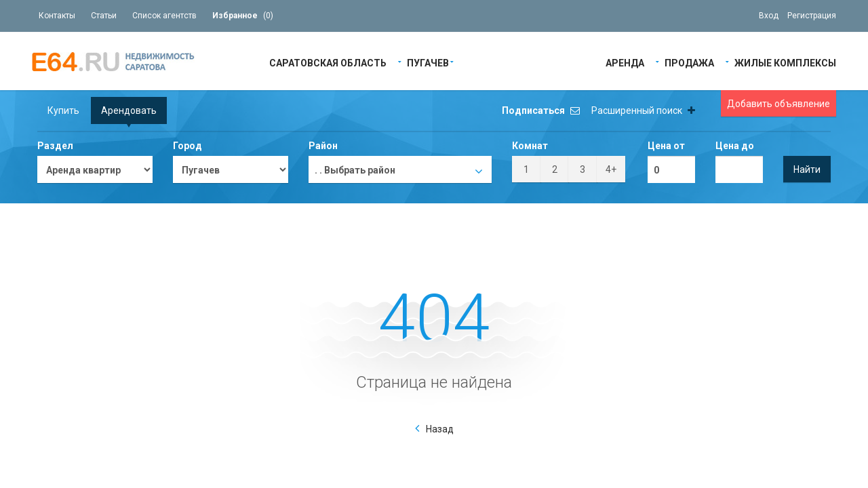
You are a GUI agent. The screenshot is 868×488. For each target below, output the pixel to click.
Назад (440, 429)
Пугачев (428, 62)
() (243, 16)
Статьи (104, 16)
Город (188, 146)
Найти (807, 169)
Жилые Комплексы (785, 62)
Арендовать (129, 110)
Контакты (57, 16)
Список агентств (164, 16)
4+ (611, 169)
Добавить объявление (778, 104)
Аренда (625, 62)
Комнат (530, 146)
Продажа (689, 62)
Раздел (55, 146)
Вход (769, 16)
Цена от (666, 146)
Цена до (735, 146)
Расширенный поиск (643, 110)
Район (323, 146)
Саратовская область (328, 62)
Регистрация (812, 16)
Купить (63, 110)
